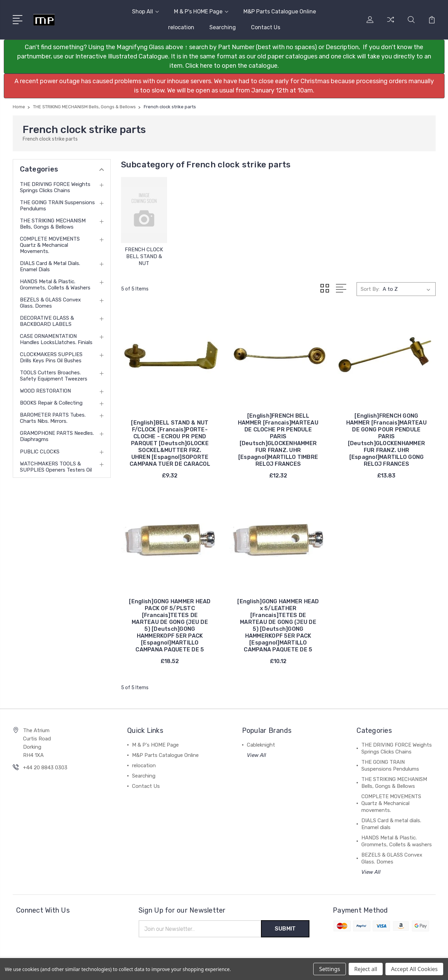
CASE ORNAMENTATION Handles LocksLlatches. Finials (56, 339)
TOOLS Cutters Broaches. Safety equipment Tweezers (54, 376)
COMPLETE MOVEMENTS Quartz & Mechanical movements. (50, 245)
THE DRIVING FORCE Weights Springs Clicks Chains (55, 187)
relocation (181, 27)
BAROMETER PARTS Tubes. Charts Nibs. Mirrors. (53, 418)
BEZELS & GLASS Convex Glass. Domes (50, 303)
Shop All (145, 12)
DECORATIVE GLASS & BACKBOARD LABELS (47, 321)
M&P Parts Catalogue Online (280, 12)
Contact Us (266, 27)
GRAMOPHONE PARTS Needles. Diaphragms (57, 436)
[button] (224, 57)
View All (256, 755)
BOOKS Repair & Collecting (51, 403)
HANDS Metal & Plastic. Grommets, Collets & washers (55, 285)
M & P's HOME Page (201, 12)
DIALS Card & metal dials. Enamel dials (50, 266)
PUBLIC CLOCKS (40, 452)
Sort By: (370, 289)
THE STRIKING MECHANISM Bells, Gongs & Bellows (53, 224)
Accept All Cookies (414, 969)
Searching (223, 27)
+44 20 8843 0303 (45, 768)
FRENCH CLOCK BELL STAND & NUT (144, 256)
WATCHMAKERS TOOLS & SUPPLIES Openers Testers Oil (56, 467)
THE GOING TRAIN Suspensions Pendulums (57, 206)
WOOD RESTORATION (45, 391)
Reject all (366, 969)
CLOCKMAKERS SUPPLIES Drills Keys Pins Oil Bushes (51, 357)
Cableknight (261, 745)
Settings (330, 969)
